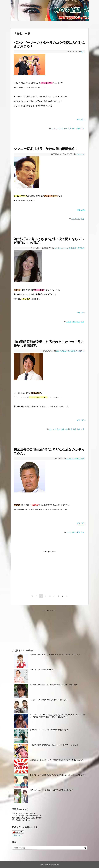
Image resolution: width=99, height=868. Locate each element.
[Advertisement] (31, 573)
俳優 (82, 459)
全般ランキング (17, 835)
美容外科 (76, 429)
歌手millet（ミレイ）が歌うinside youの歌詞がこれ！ (50, 730)
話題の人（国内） (77, 351)
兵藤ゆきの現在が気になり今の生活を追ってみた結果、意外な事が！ (56, 655)
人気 (70, 128)
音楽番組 (81, 248)
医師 (59, 429)
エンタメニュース (61, 248)
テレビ (53, 128)
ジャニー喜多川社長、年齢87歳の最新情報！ (46, 149)
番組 (78, 128)
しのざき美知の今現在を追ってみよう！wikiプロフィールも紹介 (54, 745)
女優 (71, 248)
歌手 (75, 248)
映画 (78, 532)
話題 (82, 322)
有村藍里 (69, 429)
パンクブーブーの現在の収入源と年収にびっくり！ (49, 700)
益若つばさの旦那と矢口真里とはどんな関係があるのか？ (52, 790)
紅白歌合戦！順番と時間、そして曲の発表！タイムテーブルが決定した (57, 760)
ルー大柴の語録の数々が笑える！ (42, 670)
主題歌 (69, 322)
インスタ (53, 429)
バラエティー (62, 128)
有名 (74, 128)
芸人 (82, 52)
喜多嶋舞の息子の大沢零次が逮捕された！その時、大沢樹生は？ (54, 685)
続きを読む (81, 119)
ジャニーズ (80, 154)
